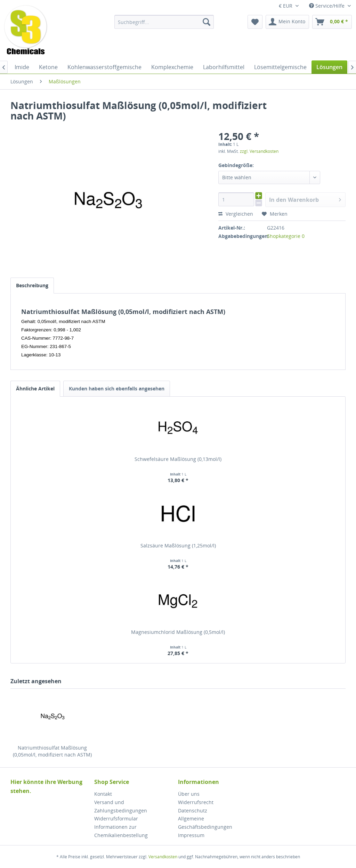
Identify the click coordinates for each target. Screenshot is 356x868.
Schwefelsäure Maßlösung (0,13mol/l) (178, 459)
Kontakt (103, 794)
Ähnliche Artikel (35, 388)
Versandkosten (163, 857)
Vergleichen (236, 214)
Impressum (191, 835)
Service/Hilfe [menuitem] (327, 6)
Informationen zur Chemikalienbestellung (121, 831)
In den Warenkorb (305, 199)
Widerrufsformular (116, 819)
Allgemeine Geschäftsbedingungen (205, 823)
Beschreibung (32, 285)
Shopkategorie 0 (286, 236)
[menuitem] (164, 22)
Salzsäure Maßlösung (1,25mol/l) (178, 545)
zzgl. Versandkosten (259, 151)
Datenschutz (193, 811)
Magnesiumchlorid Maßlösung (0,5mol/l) (178, 632)
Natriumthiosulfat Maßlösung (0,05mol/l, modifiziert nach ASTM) (52, 751)
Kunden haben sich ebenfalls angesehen (117, 388)
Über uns (189, 794)
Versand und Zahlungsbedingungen (121, 806)
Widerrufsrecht (196, 802)
